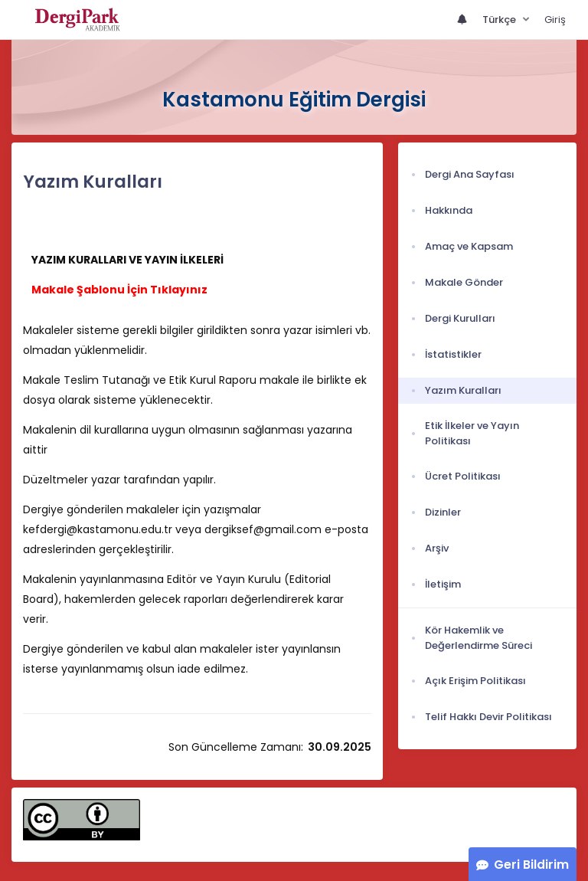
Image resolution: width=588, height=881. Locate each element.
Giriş (555, 20)
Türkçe (500, 20)
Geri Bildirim (531, 865)
